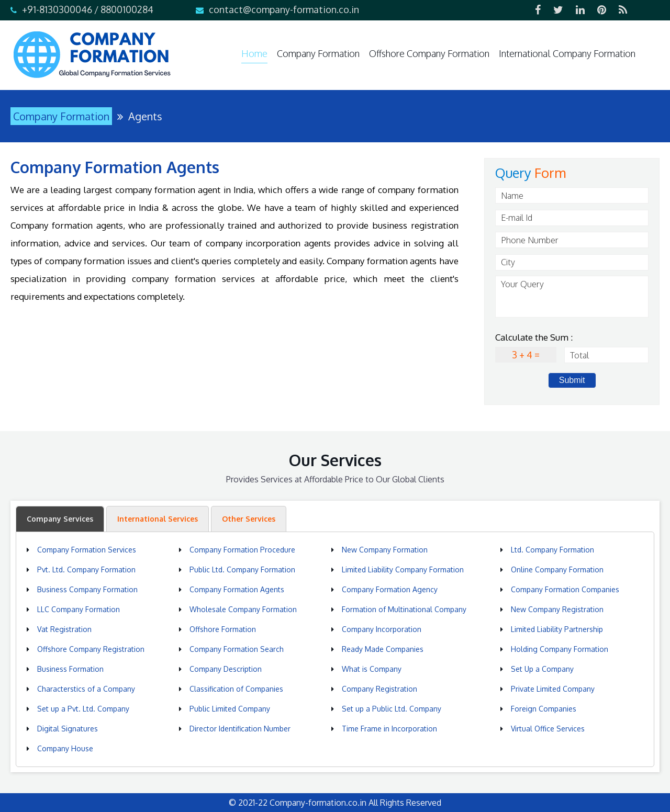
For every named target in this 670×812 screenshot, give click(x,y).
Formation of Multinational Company (404, 609)
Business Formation (70, 669)
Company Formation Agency (390, 589)
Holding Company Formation (560, 649)
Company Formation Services (87, 550)
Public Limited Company (230, 709)
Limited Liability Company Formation (403, 569)
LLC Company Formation (79, 609)
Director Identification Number (240, 729)
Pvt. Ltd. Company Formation (86, 569)
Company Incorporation (382, 629)
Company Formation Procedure (242, 550)
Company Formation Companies (565, 589)
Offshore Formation (223, 629)
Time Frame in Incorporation (389, 729)
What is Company (372, 669)
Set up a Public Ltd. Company (392, 709)
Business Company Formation (87, 589)
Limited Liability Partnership (557, 629)
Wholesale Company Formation (243, 609)
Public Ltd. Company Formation (242, 569)
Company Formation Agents (237, 589)
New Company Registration (557, 609)
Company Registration (379, 689)
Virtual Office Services (548, 729)
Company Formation (318, 53)
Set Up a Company (542, 669)
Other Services (249, 519)
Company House (65, 748)
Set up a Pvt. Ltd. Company (83, 709)
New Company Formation (385, 550)
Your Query (572, 297)
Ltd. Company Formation (552, 550)
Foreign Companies (544, 709)
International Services (158, 519)
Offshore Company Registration (91, 649)
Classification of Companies (236, 689)
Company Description (226, 669)
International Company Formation (567, 53)
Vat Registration (64, 629)
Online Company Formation (557, 569)
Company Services (60, 519)
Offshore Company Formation (429, 53)
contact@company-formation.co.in (284, 9)
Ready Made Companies (383, 649)
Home (254, 53)
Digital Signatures (68, 729)
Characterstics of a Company (86, 689)
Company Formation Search (237, 649)
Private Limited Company (553, 689)
